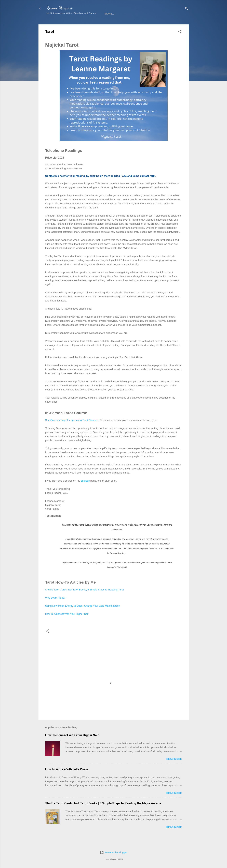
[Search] (187, 9)
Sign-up (55, 24)
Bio (117, 24)
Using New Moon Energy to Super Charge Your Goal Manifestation (83, 617)
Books (70, 24)
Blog (129, 24)
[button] (180, 43)
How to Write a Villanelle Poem (67, 780)
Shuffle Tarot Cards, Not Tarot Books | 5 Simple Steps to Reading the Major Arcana (103, 814)
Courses (87, 24)
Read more (174, 770)
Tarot (104, 24)
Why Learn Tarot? (55, 609)
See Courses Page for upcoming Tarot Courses (72, 431)
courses (85, 492)
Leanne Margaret (59, 8)
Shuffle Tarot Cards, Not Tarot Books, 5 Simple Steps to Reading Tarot (85, 600)
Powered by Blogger (113, 853)
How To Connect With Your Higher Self (67, 625)
